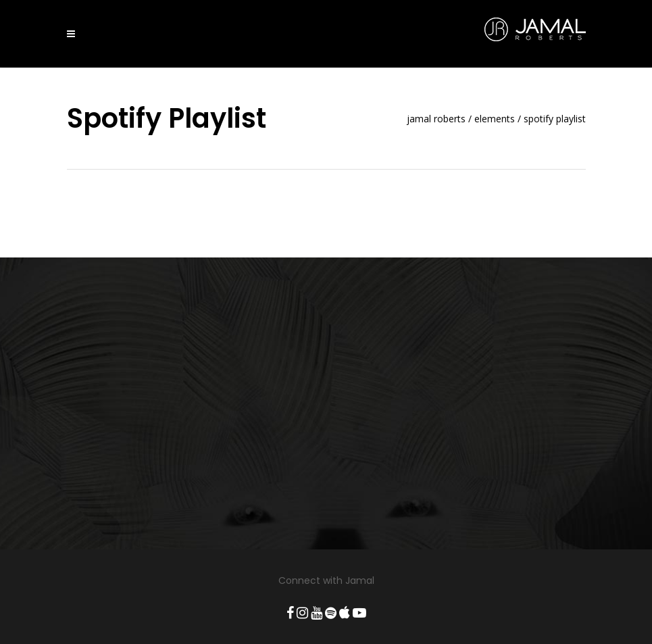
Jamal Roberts (436, 119)
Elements (495, 119)
